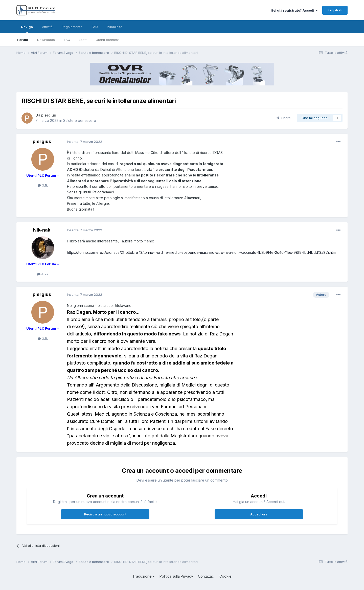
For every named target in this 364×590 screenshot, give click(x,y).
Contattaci (206, 576)
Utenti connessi (108, 40)
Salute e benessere (80, 120)
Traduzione (144, 576)
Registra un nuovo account (105, 514)
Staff (83, 40)
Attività (47, 27)
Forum (23, 40)
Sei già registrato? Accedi (294, 10)
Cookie (225, 576)
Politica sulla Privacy (176, 576)
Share (284, 118)
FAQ (67, 40)
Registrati (335, 10)
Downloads (46, 40)
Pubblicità (115, 27)
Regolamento (72, 27)
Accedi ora (259, 514)
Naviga (27, 29)
